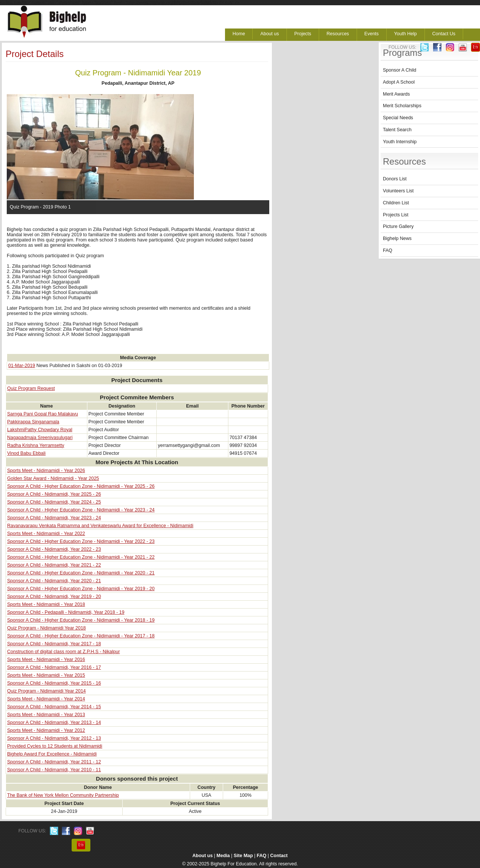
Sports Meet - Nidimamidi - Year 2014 (46, 699)
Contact (279, 856)
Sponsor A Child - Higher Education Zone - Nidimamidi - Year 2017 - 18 (81, 636)
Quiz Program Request (31, 388)
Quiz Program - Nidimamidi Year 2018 (46, 628)
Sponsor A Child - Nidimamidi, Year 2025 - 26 (54, 494)
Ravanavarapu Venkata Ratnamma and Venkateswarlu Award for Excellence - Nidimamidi (100, 526)
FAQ (388, 250)
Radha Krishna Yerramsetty (36, 445)
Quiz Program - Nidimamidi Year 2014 (46, 691)
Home (239, 34)
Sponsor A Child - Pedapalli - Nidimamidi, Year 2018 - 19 (66, 612)
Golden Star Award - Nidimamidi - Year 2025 (53, 478)
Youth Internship (400, 142)
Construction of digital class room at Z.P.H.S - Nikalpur (64, 652)
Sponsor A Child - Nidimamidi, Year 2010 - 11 (54, 770)
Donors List (395, 179)
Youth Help (406, 34)
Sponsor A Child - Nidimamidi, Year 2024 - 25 (54, 502)
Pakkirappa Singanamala (33, 422)
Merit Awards (396, 94)
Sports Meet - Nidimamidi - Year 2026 (46, 471)
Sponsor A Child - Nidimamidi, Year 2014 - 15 (54, 707)
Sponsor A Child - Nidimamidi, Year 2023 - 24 (54, 518)
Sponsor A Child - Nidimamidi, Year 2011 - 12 (54, 762)
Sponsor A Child (400, 70)
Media (223, 856)
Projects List (396, 215)
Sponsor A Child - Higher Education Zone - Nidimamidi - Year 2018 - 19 (81, 620)
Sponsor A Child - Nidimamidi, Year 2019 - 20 (54, 597)
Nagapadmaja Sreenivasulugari (40, 438)
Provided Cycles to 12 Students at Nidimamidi (55, 746)
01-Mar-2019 (22, 366)
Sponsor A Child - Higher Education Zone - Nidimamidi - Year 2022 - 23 (81, 541)
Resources (338, 34)
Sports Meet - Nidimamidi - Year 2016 (46, 660)
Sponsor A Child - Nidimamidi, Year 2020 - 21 (54, 581)
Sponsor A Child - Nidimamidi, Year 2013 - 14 (54, 723)
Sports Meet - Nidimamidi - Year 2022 (46, 534)
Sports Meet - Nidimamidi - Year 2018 (46, 604)
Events (372, 34)
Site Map (243, 856)
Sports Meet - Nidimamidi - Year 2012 (46, 730)
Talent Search (397, 130)
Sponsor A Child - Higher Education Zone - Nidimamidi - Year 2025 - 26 (81, 486)
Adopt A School (399, 82)
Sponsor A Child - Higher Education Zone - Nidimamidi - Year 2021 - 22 (81, 557)
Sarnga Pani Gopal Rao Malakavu (43, 414)
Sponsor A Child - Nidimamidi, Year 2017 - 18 (54, 644)
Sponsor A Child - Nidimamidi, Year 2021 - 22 (54, 565)
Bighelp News (397, 238)
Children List (396, 203)
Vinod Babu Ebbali (26, 453)
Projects (303, 34)
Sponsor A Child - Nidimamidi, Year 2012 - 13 (54, 738)
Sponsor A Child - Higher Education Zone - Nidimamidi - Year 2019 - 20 (81, 589)
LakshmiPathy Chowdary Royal (40, 430)
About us (269, 34)
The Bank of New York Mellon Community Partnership (63, 795)
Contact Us (444, 34)
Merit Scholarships (402, 106)
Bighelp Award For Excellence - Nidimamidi (52, 754)
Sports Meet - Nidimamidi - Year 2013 (46, 715)
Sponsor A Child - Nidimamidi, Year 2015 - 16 (54, 683)
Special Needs (398, 118)
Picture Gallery (398, 226)
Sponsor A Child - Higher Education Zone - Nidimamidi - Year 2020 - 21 (81, 573)
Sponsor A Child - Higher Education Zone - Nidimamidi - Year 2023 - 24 (81, 510)
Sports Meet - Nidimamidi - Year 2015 (46, 675)
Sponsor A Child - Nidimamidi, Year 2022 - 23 (54, 549)
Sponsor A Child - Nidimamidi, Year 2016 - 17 (54, 667)
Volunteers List (398, 191)
